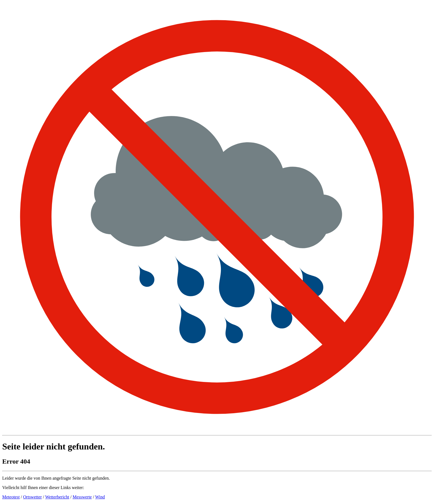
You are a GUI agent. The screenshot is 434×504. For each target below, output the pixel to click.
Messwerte (82, 497)
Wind (100, 497)
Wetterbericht (57, 497)
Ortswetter (33, 497)
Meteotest (11, 497)
